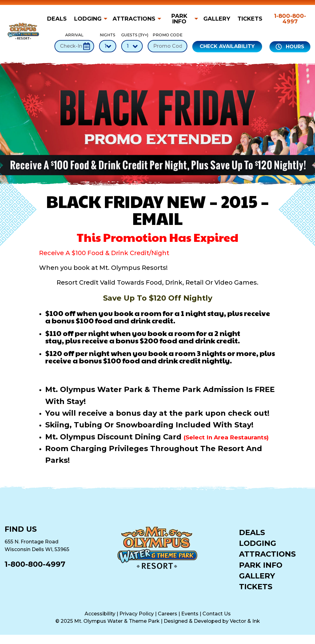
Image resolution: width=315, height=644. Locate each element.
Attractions (134, 19)
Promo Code (167, 42)
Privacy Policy (137, 614)
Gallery (217, 19)
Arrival (74, 42)
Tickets (250, 19)
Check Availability (227, 46)
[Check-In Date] (74, 46)
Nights (108, 42)
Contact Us (217, 614)
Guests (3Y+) (132, 42)
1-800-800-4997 (290, 19)
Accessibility (100, 614)
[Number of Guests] (132, 46)
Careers (167, 614)
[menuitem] (59, 19)
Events (190, 614)
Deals (57, 19)
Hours (290, 47)
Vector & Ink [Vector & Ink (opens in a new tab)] (245, 621)
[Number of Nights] (108, 46)
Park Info (179, 19)
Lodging (88, 19)
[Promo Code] (167, 46)
